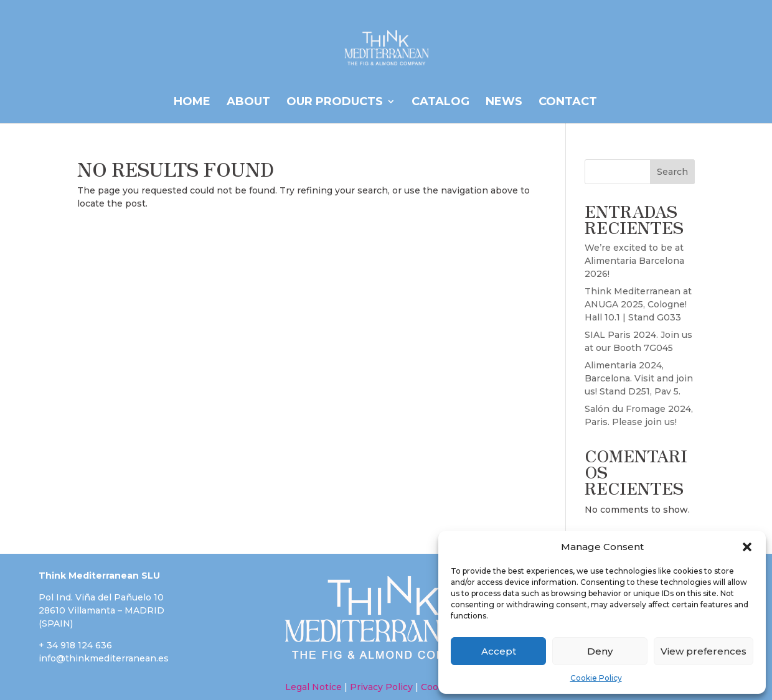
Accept (499, 651)
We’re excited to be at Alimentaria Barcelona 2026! (634, 261)
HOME (192, 103)
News (504, 103)
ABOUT (248, 103)
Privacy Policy (381, 687)
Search (672, 172)
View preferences (704, 651)
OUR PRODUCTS (335, 103)
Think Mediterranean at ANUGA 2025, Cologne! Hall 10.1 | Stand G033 (638, 304)
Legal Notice (313, 687)
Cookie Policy (596, 678)
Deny (600, 651)
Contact (568, 103)
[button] (747, 547)
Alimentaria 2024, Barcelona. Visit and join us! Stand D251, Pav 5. (639, 378)
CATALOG (440, 103)
